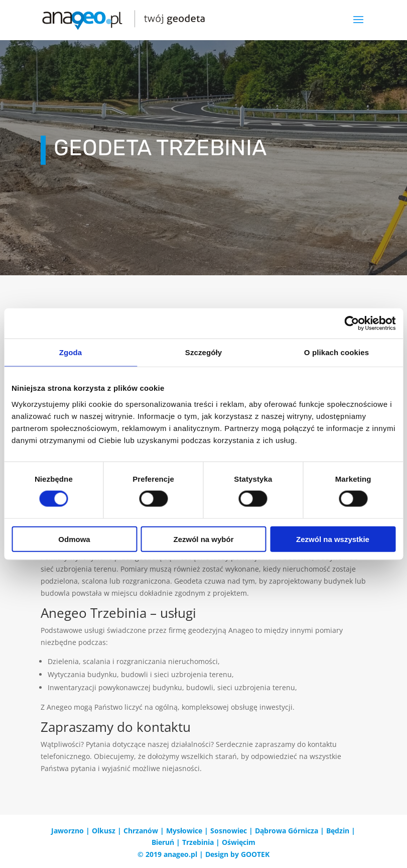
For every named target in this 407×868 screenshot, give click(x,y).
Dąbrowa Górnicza (287, 831)
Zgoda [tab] (71, 352)
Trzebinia (198, 842)
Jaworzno (67, 831)
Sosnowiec (229, 831)
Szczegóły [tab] (203, 352)
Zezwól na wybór (203, 539)
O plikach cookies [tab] (336, 352)
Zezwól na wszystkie (333, 539)
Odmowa (74, 539)
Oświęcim (239, 842)
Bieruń (163, 842)
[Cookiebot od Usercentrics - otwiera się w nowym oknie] (352, 323)
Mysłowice (184, 831)
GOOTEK (255, 854)
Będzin (338, 831)
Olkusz (104, 831)
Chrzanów (141, 831)
